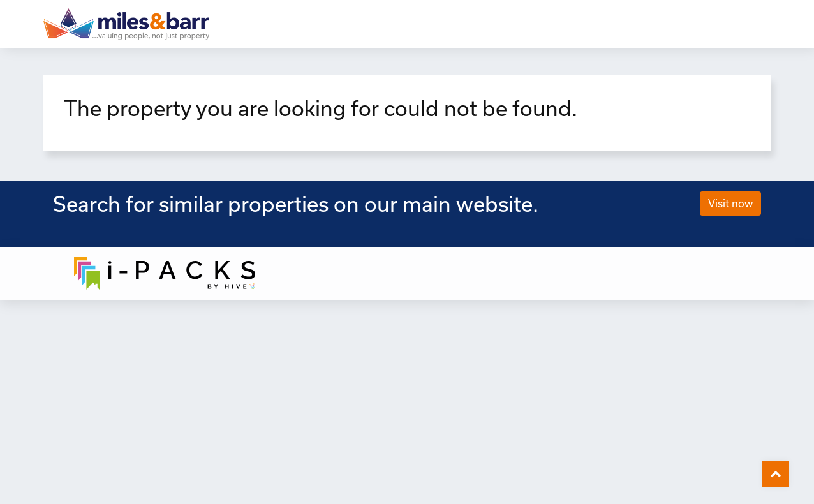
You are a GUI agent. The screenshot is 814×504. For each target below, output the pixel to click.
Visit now (730, 203)
